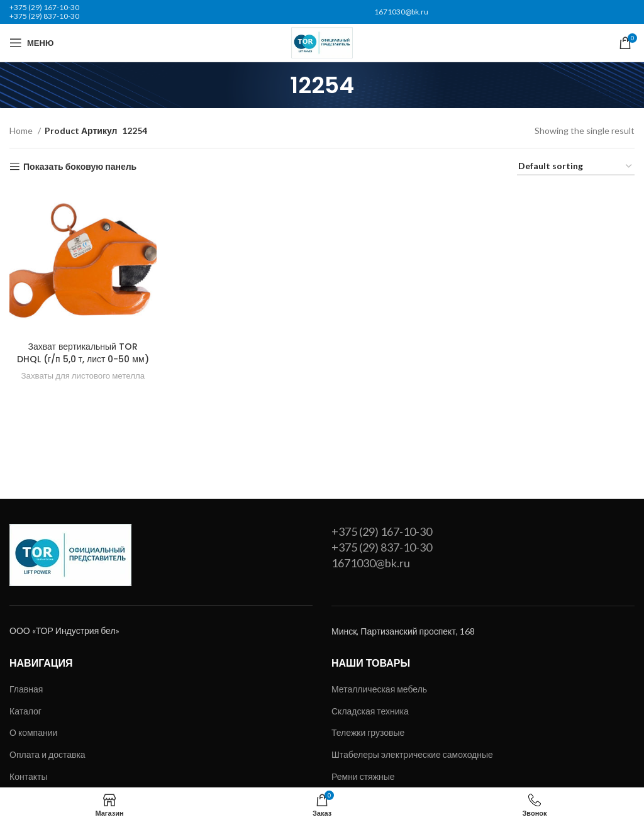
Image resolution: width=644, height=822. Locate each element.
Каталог (25, 711)
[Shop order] (576, 167)
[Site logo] (322, 42)
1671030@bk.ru (401, 12)
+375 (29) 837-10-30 (44, 16)
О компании (33, 732)
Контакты (28, 776)
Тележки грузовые (368, 732)
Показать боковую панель (80, 167)
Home (22, 131)
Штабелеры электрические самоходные (412, 754)
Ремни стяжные (363, 776)
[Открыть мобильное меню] (31, 43)
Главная (26, 689)
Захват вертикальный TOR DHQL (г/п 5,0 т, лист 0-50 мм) (83, 353)
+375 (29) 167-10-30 (44, 7)
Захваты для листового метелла (83, 375)
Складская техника (370, 711)
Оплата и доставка (47, 754)
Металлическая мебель (379, 689)
